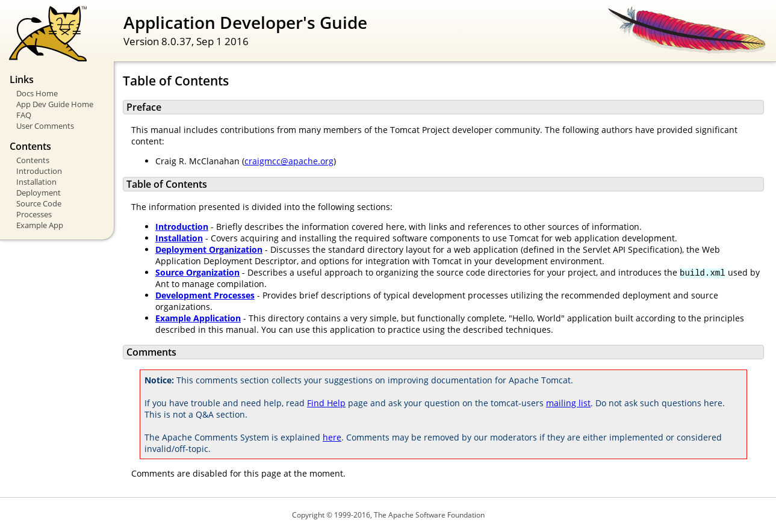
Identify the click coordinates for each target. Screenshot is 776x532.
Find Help (326, 403)
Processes (34, 214)
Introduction (39, 171)
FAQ (24, 115)
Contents (33, 160)
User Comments (45, 126)
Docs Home (37, 93)
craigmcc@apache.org (289, 161)
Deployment (39, 193)
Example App (40, 225)
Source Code (39, 203)
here (332, 437)
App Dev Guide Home (55, 104)
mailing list (568, 403)
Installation (36, 182)
